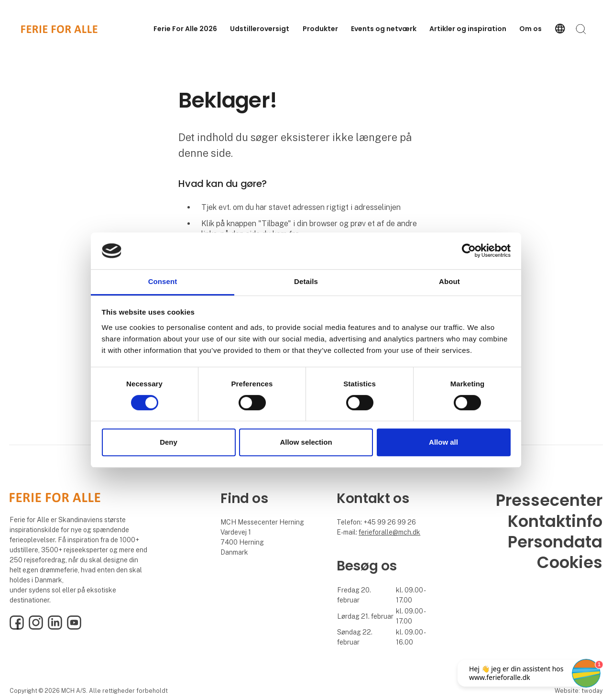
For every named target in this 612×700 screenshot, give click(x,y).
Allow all (443, 442)
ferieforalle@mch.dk (389, 532)
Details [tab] (306, 281)
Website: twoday (579, 691)
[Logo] (59, 29)
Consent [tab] (163, 281)
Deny (169, 442)
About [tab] (449, 281)
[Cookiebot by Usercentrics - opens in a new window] (469, 251)
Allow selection (306, 442)
